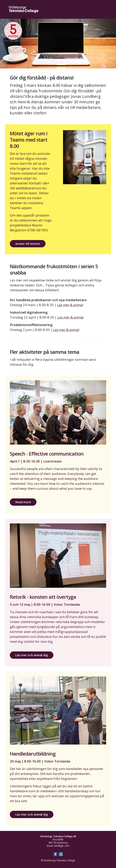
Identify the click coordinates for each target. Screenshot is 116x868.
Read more (23, 502)
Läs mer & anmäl (70, 305)
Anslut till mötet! (28, 244)
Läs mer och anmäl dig (32, 655)
